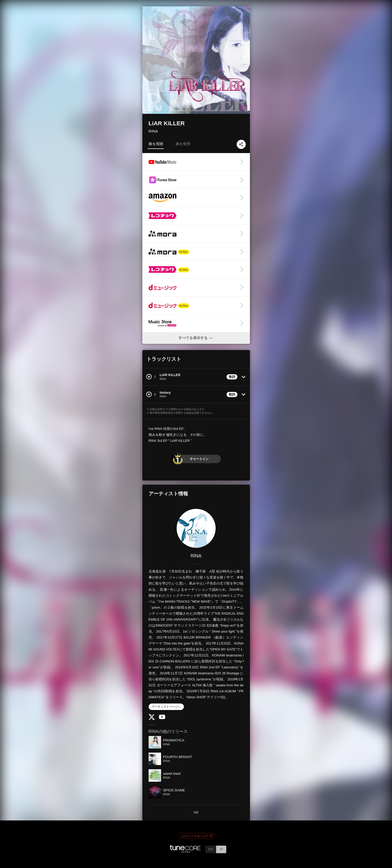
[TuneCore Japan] (185, 851)
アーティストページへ (166, 707)
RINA (153, 131)
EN (211, 849)
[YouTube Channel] (162, 718)
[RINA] (196, 528)
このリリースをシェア (196, 836)
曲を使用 (183, 144)
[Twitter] (152, 719)
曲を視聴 (156, 144)
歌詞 (232, 377)
